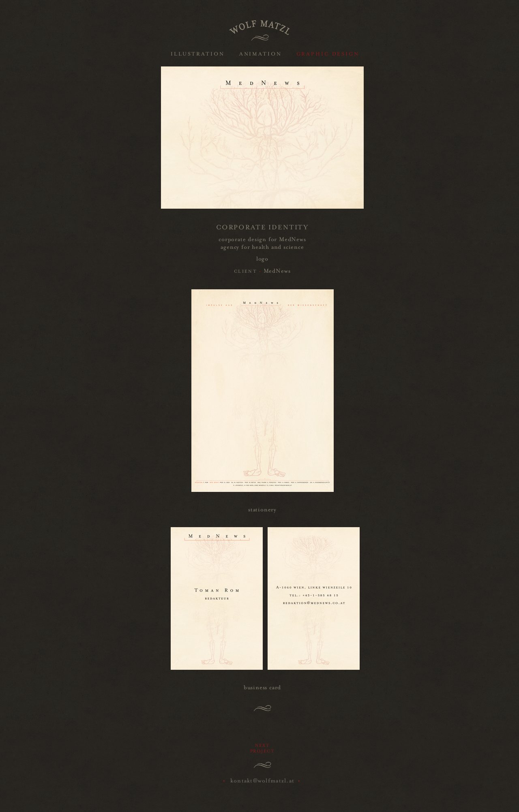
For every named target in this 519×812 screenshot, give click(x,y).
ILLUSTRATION (198, 53)
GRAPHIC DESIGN (328, 53)
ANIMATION (261, 53)
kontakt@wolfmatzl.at (263, 780)
